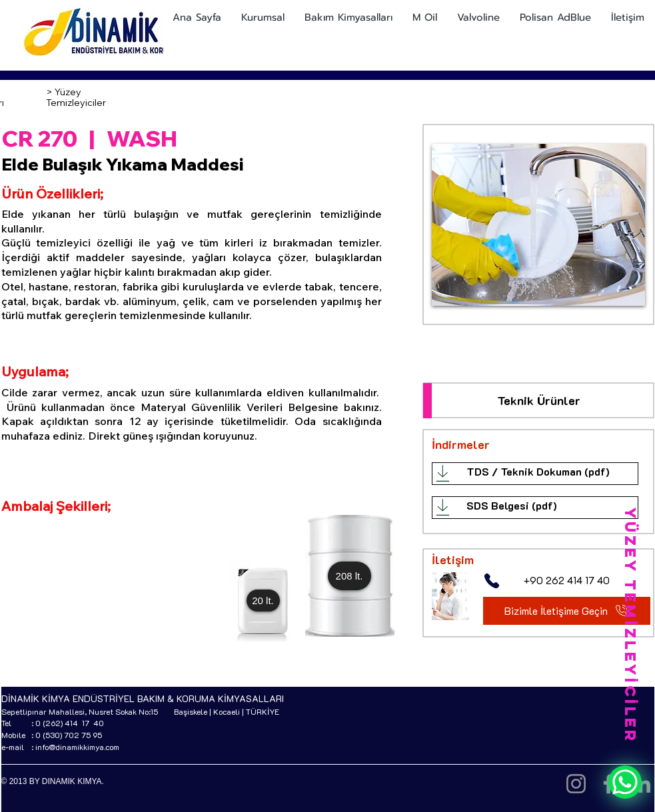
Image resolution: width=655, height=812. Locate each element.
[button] (263, 601)
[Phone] (492, 581)
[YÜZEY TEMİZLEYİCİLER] (630, 625)
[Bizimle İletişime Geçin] (567, 611)
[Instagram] (576, 784)
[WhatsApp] (625, 782)
